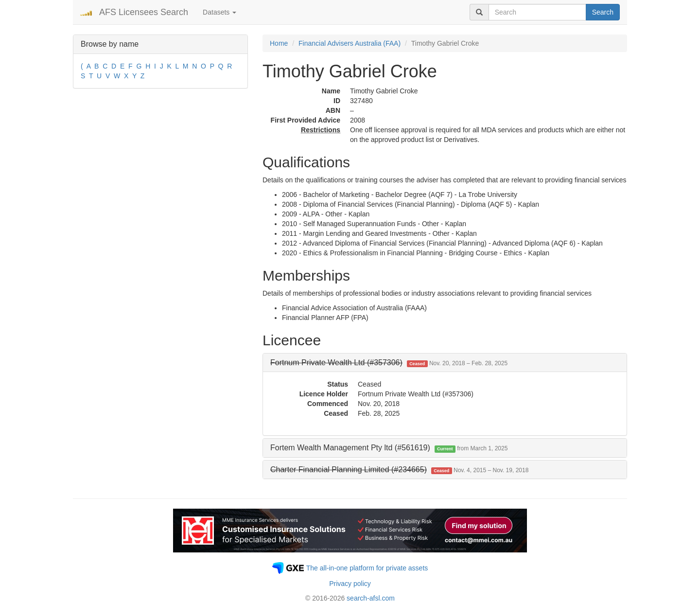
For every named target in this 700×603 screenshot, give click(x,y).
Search (603, 12)
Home (279, 43)
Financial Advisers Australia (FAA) (350, 43)
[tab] (445, 363)
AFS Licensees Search (144, 12)
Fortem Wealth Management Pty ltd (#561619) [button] (389, 448)
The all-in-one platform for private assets (367, 568)
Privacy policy (350, 584)
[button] (389, 363)
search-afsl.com (371, 598)
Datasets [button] (219, 12)
